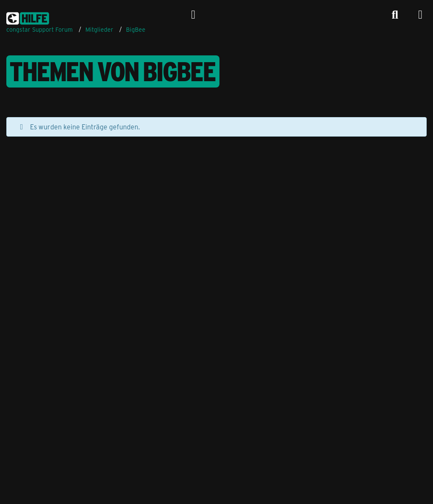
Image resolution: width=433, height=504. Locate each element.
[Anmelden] (193, 15)
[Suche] (395, 15)
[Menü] (420, 15)
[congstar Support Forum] (28, 17)
